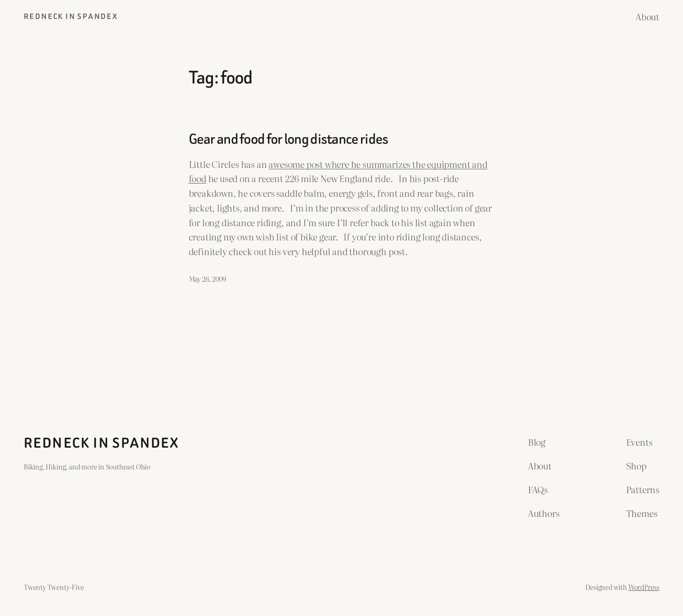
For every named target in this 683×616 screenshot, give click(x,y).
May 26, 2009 (208, 279)
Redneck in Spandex (71, 16)
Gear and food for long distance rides (289, 139)
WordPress (644, 587)
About (647, 16)
